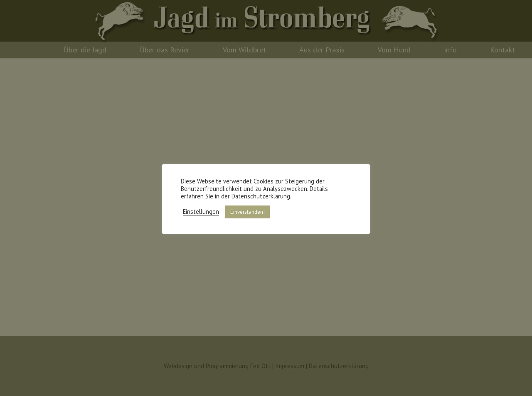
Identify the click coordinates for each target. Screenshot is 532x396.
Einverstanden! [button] (248, 212)
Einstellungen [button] (201, 212)
